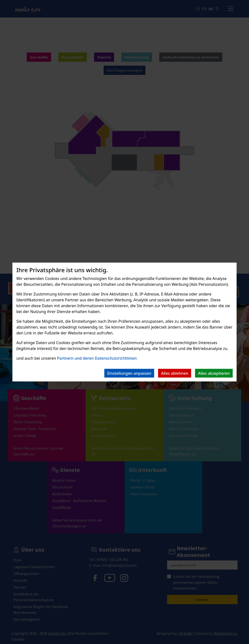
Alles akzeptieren (214, 373)
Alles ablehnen (175, 373)
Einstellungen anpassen (129, 373)
